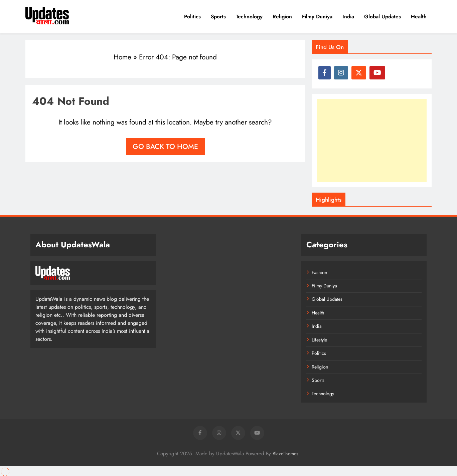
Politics (192, 17)
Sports (218, 17)
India (348, 17)
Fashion (319, 272)
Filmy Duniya (317, 17)
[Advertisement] (372, 141)
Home (122, 57)
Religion (282, 17)
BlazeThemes (285, 454)
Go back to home (165, 147)
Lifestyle (319, 340)
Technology (249, 17)
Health (419, 17)
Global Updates (383, 17)
